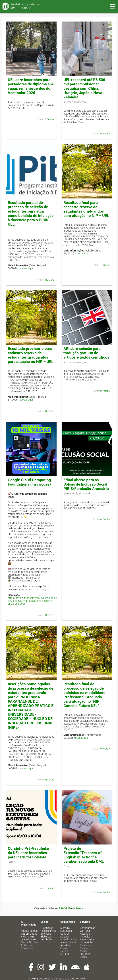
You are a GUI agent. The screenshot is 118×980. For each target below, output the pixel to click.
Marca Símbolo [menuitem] (29, 942)
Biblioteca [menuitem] (46, 937)
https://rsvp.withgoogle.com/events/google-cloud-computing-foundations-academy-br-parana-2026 (33, 601)
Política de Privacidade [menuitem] (28, 947)
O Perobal (50, 119)
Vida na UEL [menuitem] (28, 937)
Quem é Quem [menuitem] (29, 939)
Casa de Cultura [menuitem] (65, 935)
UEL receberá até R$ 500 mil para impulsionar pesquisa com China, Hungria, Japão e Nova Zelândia (84, 88)
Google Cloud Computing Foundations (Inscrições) (29, 482)
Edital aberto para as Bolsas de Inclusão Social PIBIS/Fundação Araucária (86, 484)
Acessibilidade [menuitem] (68, 942)
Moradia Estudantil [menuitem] (66, 929)
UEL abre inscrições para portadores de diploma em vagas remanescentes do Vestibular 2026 (30, 86)
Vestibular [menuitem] (46, 939)
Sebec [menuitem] (83, 957)
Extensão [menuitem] (46, 934)
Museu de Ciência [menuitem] (85, 947)
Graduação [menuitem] (47, 928)
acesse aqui (26, 268)
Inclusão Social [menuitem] (69, 939)
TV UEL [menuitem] (64, 951)
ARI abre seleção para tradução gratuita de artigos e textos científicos (86, 353)
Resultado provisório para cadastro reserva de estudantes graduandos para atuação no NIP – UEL (31, 355)
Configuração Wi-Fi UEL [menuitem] (88, 929)
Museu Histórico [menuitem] (85, 953)
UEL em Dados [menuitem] (29, 934)
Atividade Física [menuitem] (66, 947)
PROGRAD (49, 280)
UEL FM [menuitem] (65, 954)
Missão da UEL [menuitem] (29, 931)
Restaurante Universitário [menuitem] (87, 941)
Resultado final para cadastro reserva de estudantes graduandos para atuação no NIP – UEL (86, 209)
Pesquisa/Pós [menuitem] (48, 931)
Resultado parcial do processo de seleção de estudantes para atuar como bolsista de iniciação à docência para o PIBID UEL (31, 213)
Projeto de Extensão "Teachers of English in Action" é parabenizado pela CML (84, 855)
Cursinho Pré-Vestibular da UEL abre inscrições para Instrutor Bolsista (29, 853)
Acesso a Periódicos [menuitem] (86, 935)
